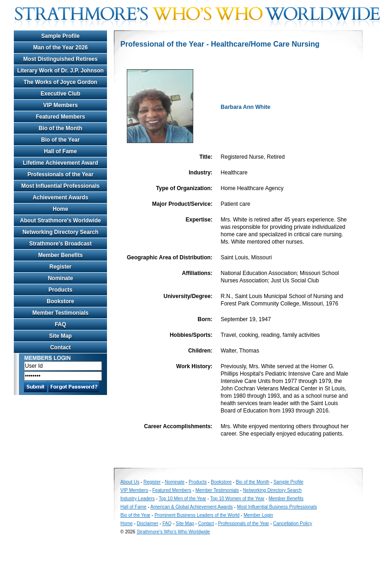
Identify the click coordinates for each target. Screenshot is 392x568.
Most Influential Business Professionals (277, 507)
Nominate (61, 278)
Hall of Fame (60, 151)
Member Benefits (61, 255)
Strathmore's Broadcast (60, 244)
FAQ (61, 324)
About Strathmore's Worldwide (60, 221)
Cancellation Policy (293, 523)
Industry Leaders (138, 499)
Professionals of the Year (60, 174)
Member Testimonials (60, 313)
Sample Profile (60, 36)
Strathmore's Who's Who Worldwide (173, 532)
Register (60, 267)
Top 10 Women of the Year (238, 499)
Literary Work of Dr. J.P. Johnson (60, 71)
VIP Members (60, 105)
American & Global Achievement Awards (192, 507)
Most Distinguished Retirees (60, 59)
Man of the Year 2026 (61, 48)
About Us (130, 482)
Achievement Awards (61, 197)
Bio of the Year (60, 140)
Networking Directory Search (61, 232)
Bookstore (60, 301)
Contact (61, 347)
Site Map (60, 336)
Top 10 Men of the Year (182, 499)
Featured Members (61, 117)
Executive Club (60, 94)
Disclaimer (148, 523)
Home (60, 209)
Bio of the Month (61, 128)
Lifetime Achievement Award (61, 163)
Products (60, 290)
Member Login (258, 515)
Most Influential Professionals (60, 186)
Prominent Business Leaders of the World (197, 515)
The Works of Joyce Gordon (60, 82)
